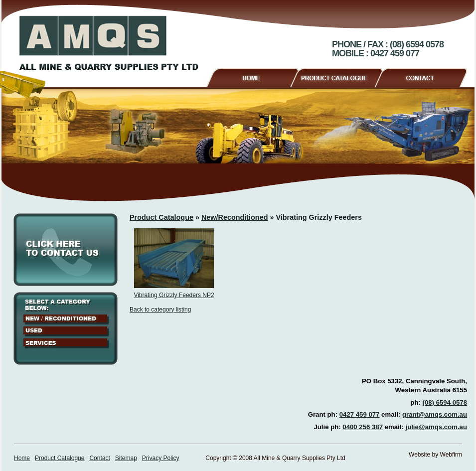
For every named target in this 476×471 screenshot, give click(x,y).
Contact (425, 76)
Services (66, 343)
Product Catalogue (341, 76)
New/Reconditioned (235, 217)
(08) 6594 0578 (445, 402)
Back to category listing (160, 310)
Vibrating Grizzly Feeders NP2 (174, 295)
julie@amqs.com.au (436, 427)
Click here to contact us (66, 250)
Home (252, 76)
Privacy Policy (161, 458)
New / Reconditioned (66, 319)
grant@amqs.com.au (435, 414)
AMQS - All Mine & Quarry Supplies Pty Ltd (109, 43)
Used (66, 331)
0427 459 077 (360, 414)
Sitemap (126, 458)
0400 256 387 (363, 427)
